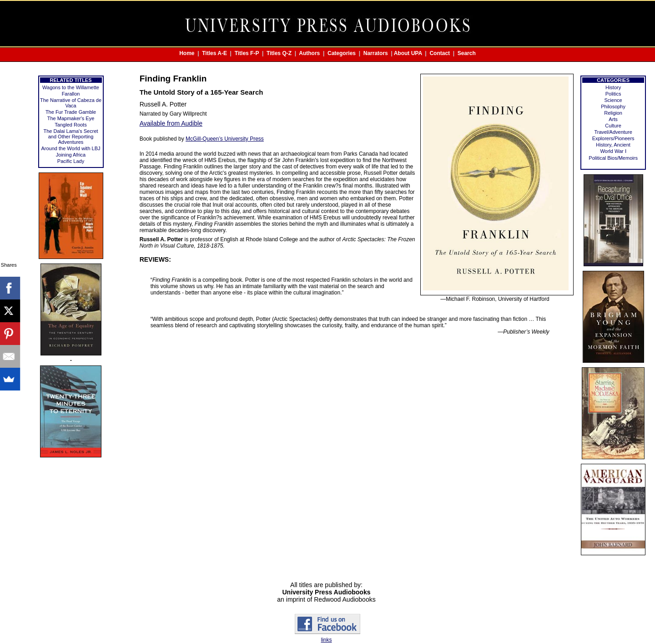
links (326, 640)
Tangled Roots (71, 125)
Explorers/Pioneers (613, 138)
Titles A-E (214, 53)
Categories (342, 53)
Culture (613, 126)
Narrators (376, 53)
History (613, 87)
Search (467, 53)
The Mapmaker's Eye (71, 118)
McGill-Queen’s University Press (225, 139)
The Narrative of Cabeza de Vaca (71, 103)
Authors (309, 53)
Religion (613, 113)
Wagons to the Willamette (71, 87)
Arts (613, 119)
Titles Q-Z (279, 53)
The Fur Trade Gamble (71, 112)
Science (613, 100)
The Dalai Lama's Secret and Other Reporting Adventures (71, 137)
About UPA (408, 53)
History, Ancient (613, 145)
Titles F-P (247, 53)
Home (187, 53)
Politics (613, 94)
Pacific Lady (71, 161)
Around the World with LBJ (71, 148)
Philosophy (613, 106)
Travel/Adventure (613, 132)
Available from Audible (171, 123)
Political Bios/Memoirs (613, 158)
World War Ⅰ (613, 151)
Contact (440, 53)
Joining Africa (71, 155)
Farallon (71, 94)
